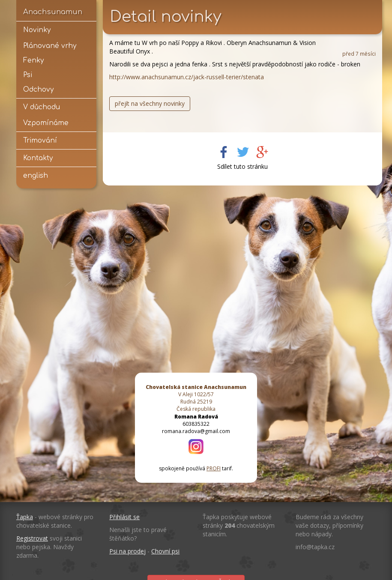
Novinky (37, 30)
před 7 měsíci (359, 54)
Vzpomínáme (46, 123)
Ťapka (25, 517)
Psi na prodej (127, 551)
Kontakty (38, 158)
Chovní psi (165, 551)
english (36, 176)
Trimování (40, 141)
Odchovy (38, 90)
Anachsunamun (53, 12)
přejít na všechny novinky (150, 103)
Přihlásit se (124, 517)
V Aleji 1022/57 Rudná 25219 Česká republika (196, 398)
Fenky (33, 60)
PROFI (214, 468)
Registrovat (32, 538)
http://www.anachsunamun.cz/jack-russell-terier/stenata (187, 77)
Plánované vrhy (50, 46)
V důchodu (42, 107)
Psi (28, 75)
